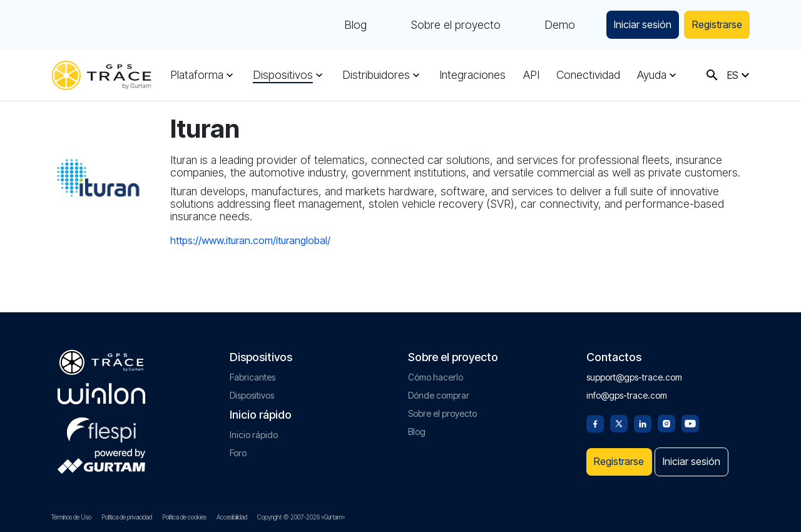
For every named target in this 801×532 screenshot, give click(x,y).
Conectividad (588, 75)
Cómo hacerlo (436, 372)
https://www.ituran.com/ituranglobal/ (250, 240)
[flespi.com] (101, 422)
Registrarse (712, 25)
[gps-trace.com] (101, 75)
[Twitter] (619, 417)
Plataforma (197, 75)
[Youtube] (690, 417)
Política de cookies (184, 517)
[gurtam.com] (101, 389)
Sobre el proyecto (436, 25)
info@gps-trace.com (627, 390)
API (531, 75)
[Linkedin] (643, 417)
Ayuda (652, 75)
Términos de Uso (71, 517)
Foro (238, 448)
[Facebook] (595, 417)
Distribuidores (376, 75)
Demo (540, 25)
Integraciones (472, 75)
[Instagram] (666, 417)
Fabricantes (253, 372)
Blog (336, 25)
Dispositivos (283, 75)
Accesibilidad (232, 517)
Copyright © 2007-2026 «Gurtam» (301, 517)
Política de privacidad (127, 517)
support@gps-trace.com (634, 372)
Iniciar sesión (629, 25)
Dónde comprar (439, 390)
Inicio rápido (254, 430)
